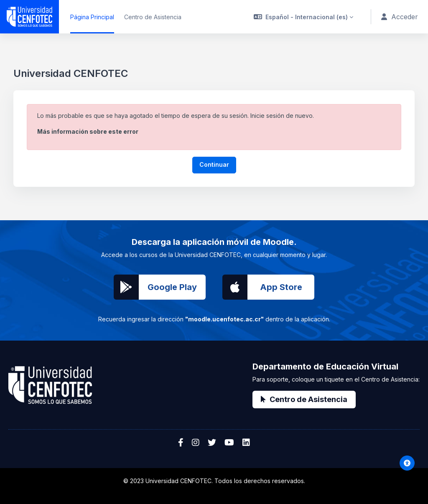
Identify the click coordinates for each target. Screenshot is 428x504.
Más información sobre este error (88, 131)
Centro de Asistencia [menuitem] (153, 17)
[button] (304, 17)
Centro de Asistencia (304, 399)
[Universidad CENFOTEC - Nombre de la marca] (29, 17)
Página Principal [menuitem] (92, 17)
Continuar (214, 164)
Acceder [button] (400, 17)
